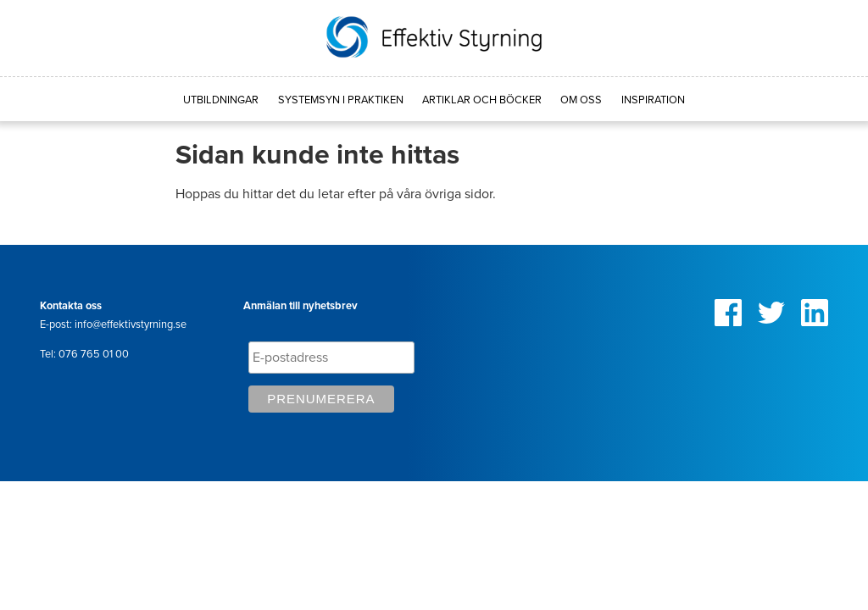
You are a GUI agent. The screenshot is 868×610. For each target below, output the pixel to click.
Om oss (581, 100)
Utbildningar (221, 100)
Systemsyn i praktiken (341, 100)
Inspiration (653, 100)
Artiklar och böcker (482, 100)
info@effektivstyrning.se (131, 324)
